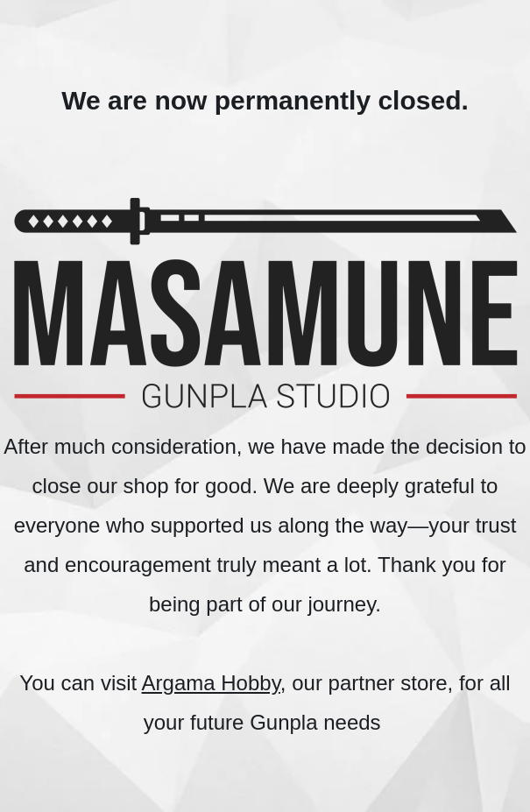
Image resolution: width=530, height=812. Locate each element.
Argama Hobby (211, 683)
